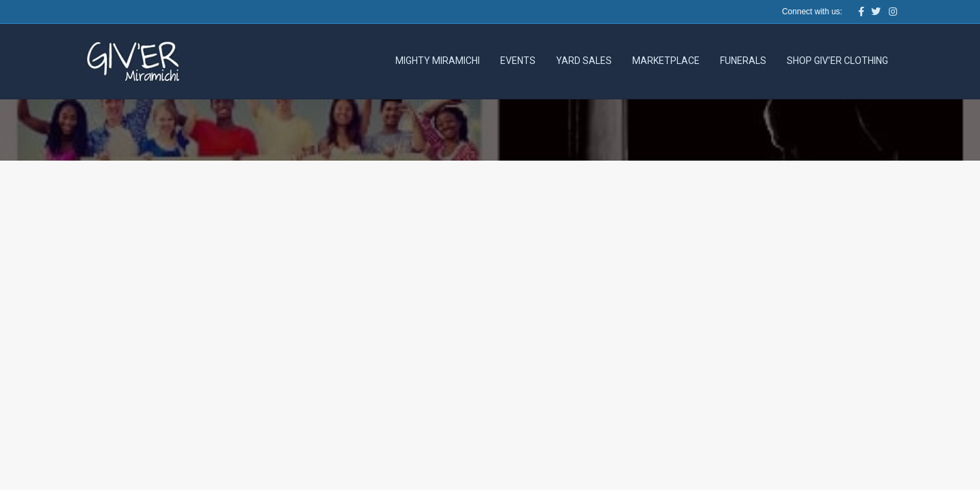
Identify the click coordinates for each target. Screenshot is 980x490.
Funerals (743, 61)
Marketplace (666, 61)
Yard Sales (584, 61)
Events (518, 61)
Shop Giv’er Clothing (837, 61)
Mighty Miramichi (438, 61)
